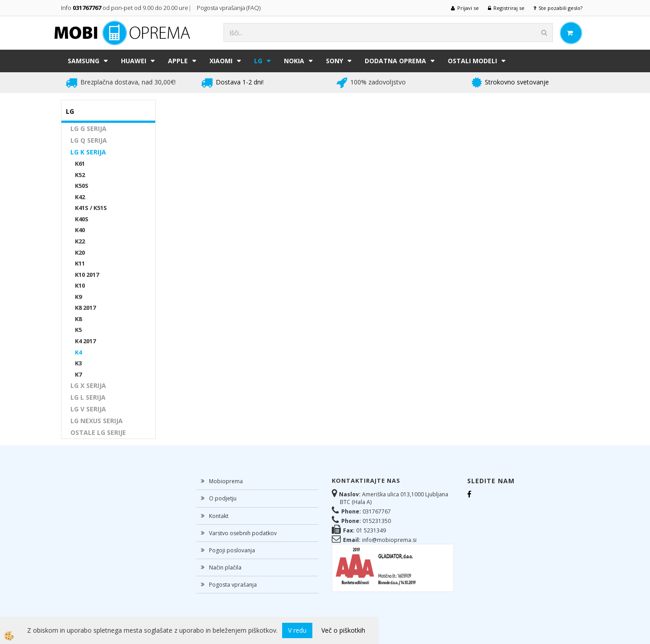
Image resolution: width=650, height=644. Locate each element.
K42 (80, 197)
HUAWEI (134, 61)
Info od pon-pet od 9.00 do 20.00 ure (125, 8)
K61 (80, 163)
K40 (80, 230)
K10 (80, 285)
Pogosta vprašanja (233, 585)
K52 (80, 175)
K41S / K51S (91, 208)
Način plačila (225, 567)
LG (258, 61)
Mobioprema (226, 481)
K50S (82, 186)
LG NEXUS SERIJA (97, 421)
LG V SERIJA (88, 409)
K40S (82, 219)
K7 (78, 374)
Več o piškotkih (343, 630)
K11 (80, 263)
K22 (80, 241)
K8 (78, 319)
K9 (78, 297)
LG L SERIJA (88, 397)
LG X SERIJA (88, 385)
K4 (78, 352)
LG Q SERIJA (89, 140)
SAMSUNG (84, 61)
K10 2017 (87, 275)
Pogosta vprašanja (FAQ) (229, 8)
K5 (78, 330)
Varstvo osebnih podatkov (243, 533)
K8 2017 (85, 308)
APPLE (178, 61)
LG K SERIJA (88, 152)
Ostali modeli (472, 61)
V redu (297, 630)
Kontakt (219, 516)
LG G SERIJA (88, 128)
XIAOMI (221, 61)
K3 (78, 363)
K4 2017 (85, 341)
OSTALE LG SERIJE (98, 432)
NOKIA (294, 61)
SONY (334, 61)
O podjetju (223, 498)
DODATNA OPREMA (395, 61)
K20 (80, 252)
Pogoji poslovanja (232, 550)
